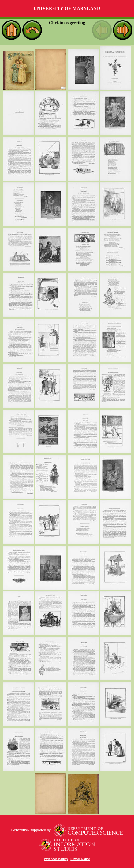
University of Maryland (67, 8)
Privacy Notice (80, 859)
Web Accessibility (56, 859)
